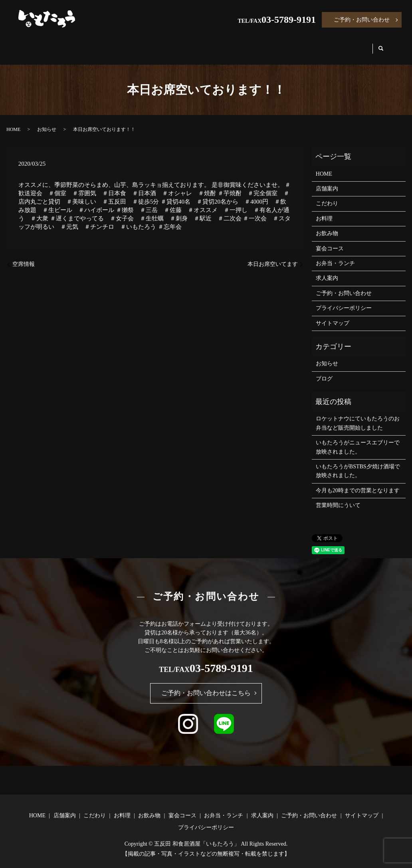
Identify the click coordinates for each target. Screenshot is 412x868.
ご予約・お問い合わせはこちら (206, 685)
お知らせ (47, 122)
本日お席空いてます (273, 257)
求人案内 (354, 45)
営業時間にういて (338, 498)
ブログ (324, 371)
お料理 (160, 45)
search (388, 45)
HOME (37, 45)
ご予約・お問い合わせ (362, 20)
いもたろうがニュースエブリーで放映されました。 (358, 439)
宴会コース (246, 45)
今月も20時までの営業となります (358, 483)
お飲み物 (200, 45)
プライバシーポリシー (344, 300)
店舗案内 (77, 45)
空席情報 (24, 257)
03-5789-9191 (289, 20)
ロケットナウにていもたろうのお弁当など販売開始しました (358, 415)
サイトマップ (333, 315)
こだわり (120, 45)
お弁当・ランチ (301, 45)
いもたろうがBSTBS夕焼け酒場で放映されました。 (358, 463)
